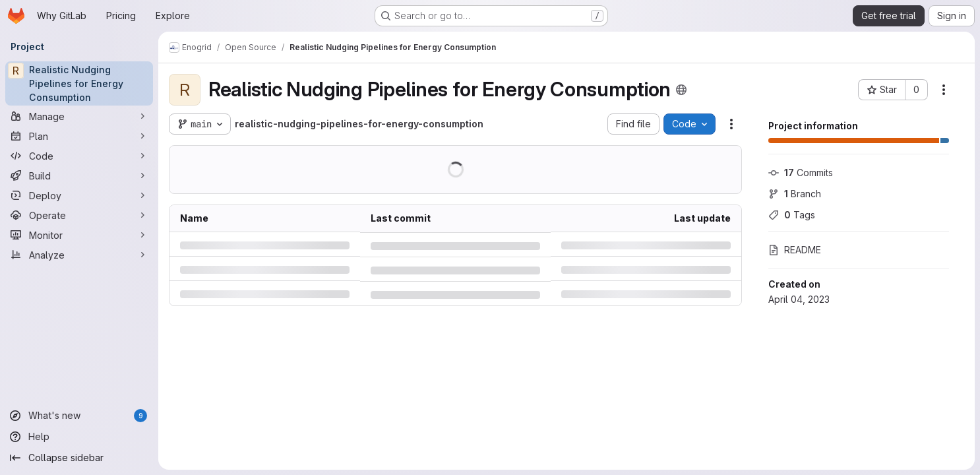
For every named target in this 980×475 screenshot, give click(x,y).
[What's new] (79, 416)
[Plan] (79, 136)
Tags (792, 215)
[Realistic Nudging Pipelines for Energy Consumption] (79, 83)
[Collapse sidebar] (79, 458)
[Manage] (79, 116)
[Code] (79, 156)
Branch (795, 194)
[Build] (79, 175)
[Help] (79, 437)
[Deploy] (79, 195)
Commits (801, 173)
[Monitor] (79, 235)
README (795, 250)
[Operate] (79, 215)
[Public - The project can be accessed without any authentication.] (681, 90)
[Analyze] (79, 255)
